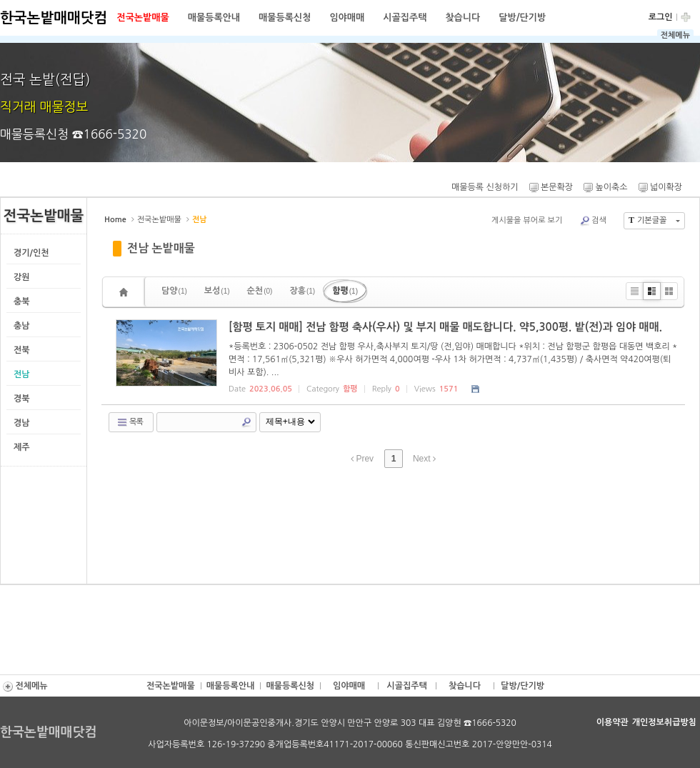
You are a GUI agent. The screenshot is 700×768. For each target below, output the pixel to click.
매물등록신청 (285, 18)
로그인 (661, 17)
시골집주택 (405, 18)
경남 (22, 423)
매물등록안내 (214, 18)
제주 (22, 447)
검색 (593, 221)
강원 (22, 277)
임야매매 (347, 18)
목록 (130, 422)
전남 (22, 374)
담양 (174, 291)
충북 (22, 301)
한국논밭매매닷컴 (54, 18)
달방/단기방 (522, 18)
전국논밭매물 (142, 18)
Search (246, 422)
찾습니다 (462, 18)
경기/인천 (31, 253)
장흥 (302, 291)
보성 (217, 291)
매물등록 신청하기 (484, 187)
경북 (22, 399)
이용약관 (612, 722)
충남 (22, 326)
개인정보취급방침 (664, 722)
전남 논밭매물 (161, 248)
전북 (22, 350)
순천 (260, 291)
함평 (345, 291)
